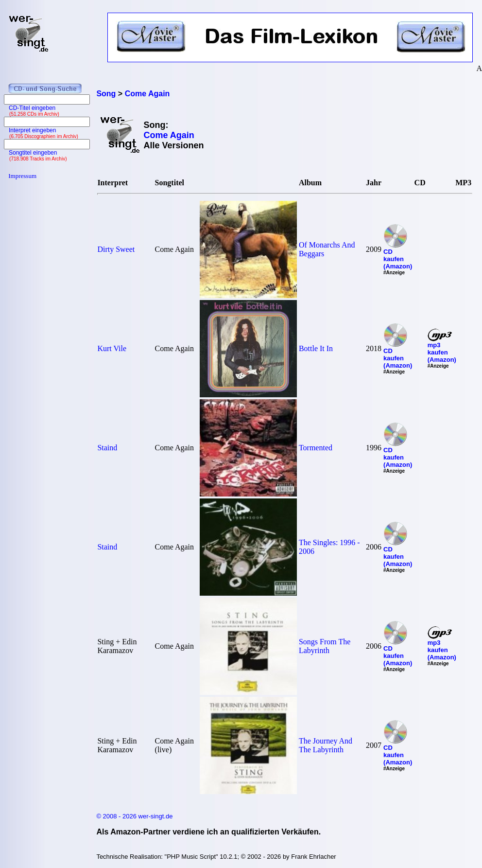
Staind (107, 448)
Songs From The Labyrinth (325, 646)
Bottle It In (316, 348)
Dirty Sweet (116, 249)
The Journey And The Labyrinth (326, 745)
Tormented (316, 448)
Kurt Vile (112, 348)
